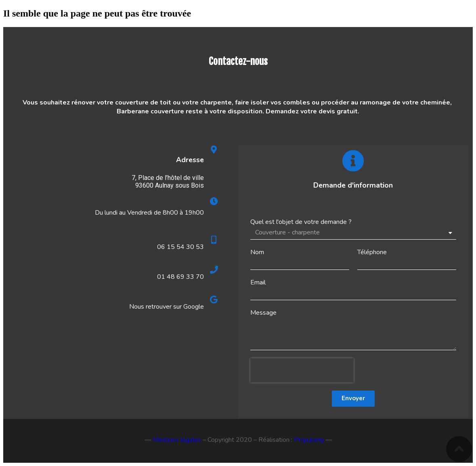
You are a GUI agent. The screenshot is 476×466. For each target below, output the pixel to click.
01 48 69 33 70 (180, 277)
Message (263, 313)
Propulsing (309, 440)
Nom (257, 252)
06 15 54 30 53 (180, 247)
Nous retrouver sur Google (167, 307)
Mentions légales (177, 440)
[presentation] (302, 370)
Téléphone (372, 252)
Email (258, 282)
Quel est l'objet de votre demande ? (301, 222)
